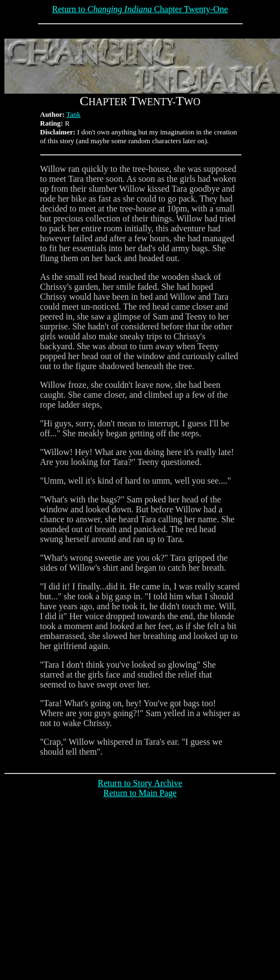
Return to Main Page (140, 793)
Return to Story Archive (140, 783)
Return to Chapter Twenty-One (140, 9)
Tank (73, 114)
